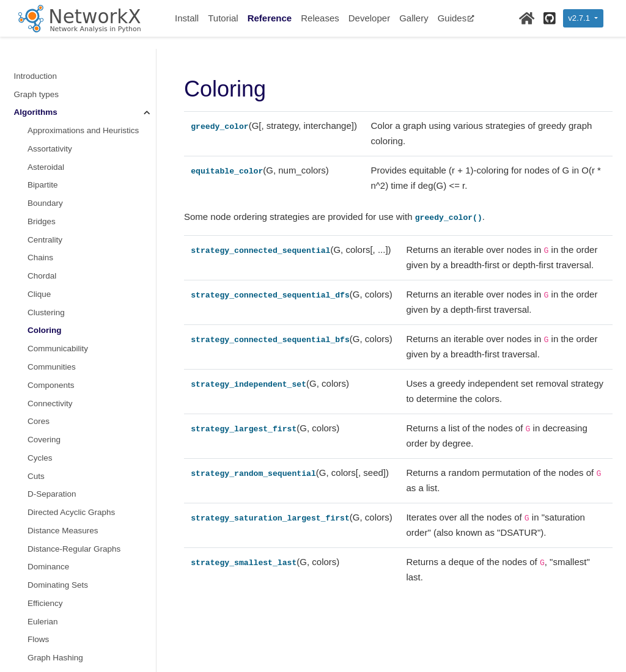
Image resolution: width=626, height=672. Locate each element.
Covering (44, 265)
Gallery (414, 18)
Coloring (45, 155)
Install (187, 18)
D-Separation (52, 319)
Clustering (46, 138)
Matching (44, 647)
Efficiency (45, 429)
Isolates (42, 556)
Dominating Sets (58, 410)
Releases (320, 18)
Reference (270, 18)
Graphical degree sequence (78, 501)
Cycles (40, 283)
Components (51, 210)
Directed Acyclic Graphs (71, 338)
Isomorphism (51, 574)
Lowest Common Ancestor (76, 628)
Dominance (48, 392)
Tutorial (223, 18)
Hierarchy (45, 520)
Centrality (45, 65)
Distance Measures (63, 356)
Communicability (58, 174)
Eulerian (43, 447)
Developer (369, 18)
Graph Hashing (55, 483)
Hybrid (39, 538)
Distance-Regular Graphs (74, 374)
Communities (52, 192)
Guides (456, 18)
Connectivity (50, 229)
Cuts (36, 301)
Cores (39, 247)
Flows (38, 465)
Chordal (42, 101)
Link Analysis (51, 592)
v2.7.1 (580, 18)
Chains (40, 83)
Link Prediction (55, 611)
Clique (39, 119)
